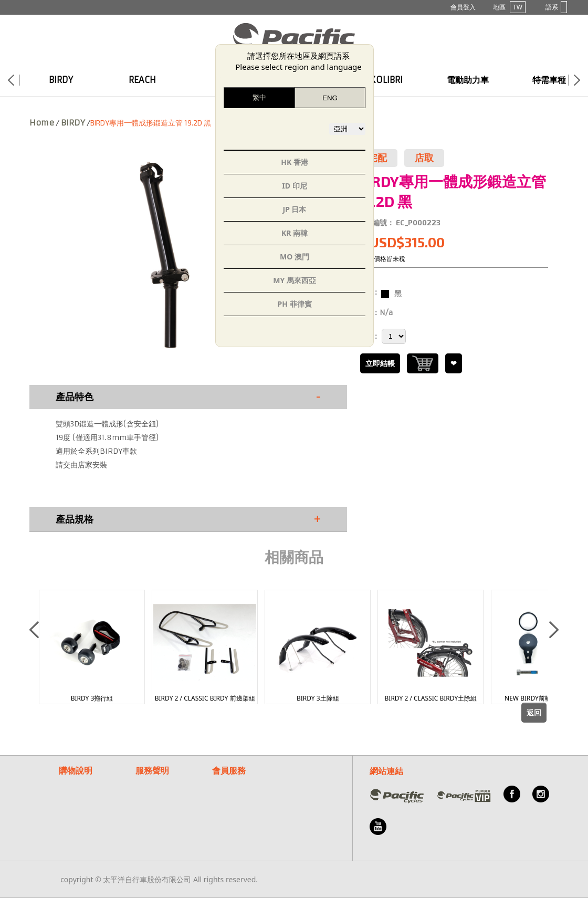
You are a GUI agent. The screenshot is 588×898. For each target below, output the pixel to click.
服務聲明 (152, 770)
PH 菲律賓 (294, 304)
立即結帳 (380, 363)
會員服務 (229, 770)
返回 (534, 713)
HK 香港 (295, 162)
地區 (509, 7)
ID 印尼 (294, 186)
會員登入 (463, 7)
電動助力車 (468, 80)
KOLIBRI (386, 80)
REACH (142, 80)
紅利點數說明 (81, 807)
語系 (556, 7)
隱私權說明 (154, 795)
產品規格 (188, 519)
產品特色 (188, 397)
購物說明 (76, 770)
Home (42, 123)
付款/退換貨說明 (86, 795)
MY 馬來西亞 (295, 280)
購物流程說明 (81, 782)
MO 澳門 (295, 257)
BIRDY (61, 80)
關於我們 (227, 807)
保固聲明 (150, 782)
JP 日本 (295, 209)
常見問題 (227, 782)
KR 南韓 (295, 233)
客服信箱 (227, 795)
